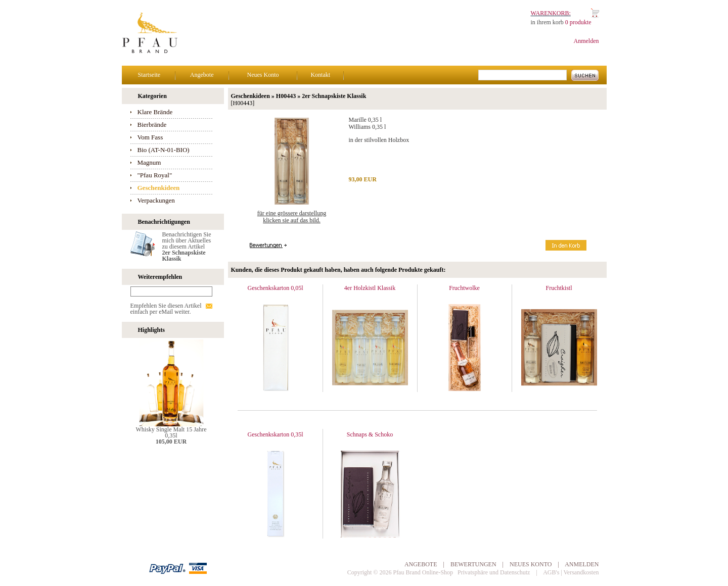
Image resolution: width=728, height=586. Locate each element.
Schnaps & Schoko (370, 434)
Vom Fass (150, 137)
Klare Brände (155, 112)
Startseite (149, 75)
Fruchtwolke (464, 288)
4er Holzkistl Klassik (370, 288)
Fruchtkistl (559, 288)
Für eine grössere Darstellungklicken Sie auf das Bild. (292, 217)
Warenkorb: (551, 13)
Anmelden (586, 41)
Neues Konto (263, 75)
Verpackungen (156, 200)
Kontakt (320, 75)
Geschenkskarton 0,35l (276, 434)
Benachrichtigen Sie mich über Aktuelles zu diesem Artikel (187, 247)
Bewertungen (473, 564)
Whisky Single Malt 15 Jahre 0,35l (171, 432)
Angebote (202, 75)
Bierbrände (152, 125)
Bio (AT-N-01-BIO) (164, 150)
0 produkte (578, 22)
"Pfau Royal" (155, 175)
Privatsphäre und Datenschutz (494, 572)
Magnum (149, 162)
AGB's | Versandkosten (571, 572)
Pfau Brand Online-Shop (423, 572)
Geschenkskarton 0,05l (276, 288)
